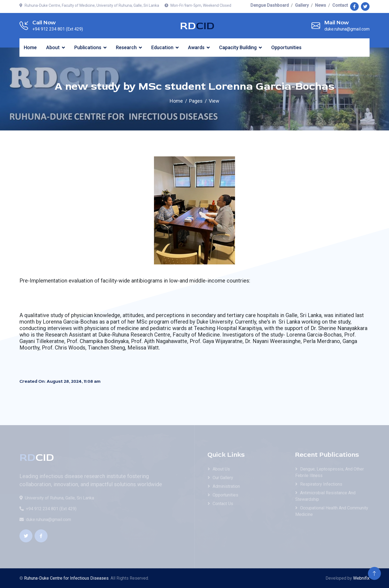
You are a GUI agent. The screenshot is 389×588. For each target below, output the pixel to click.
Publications (88, 47)
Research (126, 47)
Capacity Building (238, 47)
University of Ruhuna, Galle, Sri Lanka (57, 498)
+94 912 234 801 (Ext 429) (48, 509)
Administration (226, 486)
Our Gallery (223, 478)
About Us (221, 469)
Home (30, 47)
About (53, 47)
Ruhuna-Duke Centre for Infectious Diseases (66, 578)
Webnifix (361, 578)
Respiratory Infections (321, 484)
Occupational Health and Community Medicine (332, 511)
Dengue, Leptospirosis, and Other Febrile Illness (330, 472)
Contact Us (223, 504)
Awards (196, 47)
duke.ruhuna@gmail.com (45, 520)
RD (197, 26)
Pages (196, 101)
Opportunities (286, 47)
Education (162, 47)
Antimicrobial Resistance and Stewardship (325, 496)
